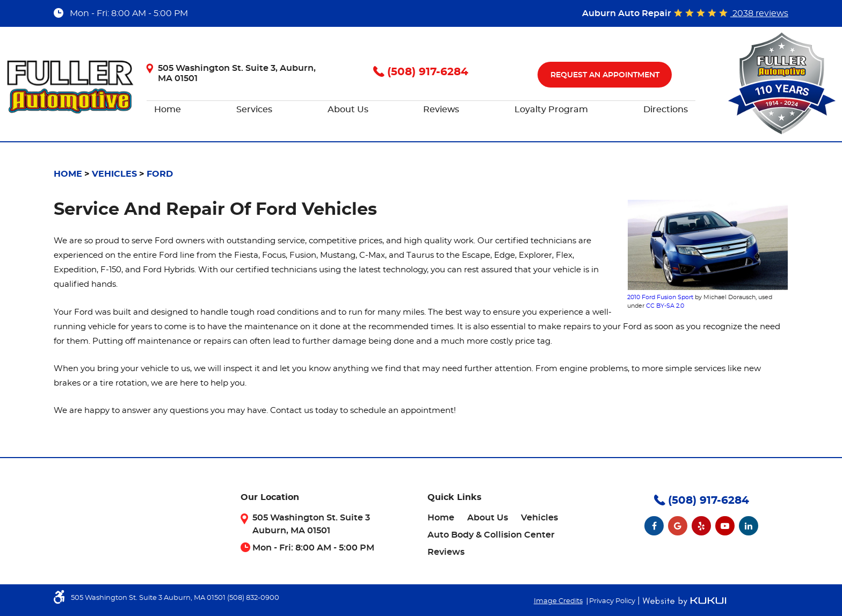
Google (678, 526)
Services (254, 110)
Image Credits (558, 601)
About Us (348, 110)
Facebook (654, 526)
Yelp (701, 526)
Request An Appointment (605, 75)
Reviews (441, 110)
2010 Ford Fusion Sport (660, 297)
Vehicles (114, 174)
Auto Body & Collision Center (491, 535)
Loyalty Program (551, 110)
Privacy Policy (612, 601)
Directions (666, 110)
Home (168, 110)
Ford (160, 174)
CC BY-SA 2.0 (665, 306)
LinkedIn (749, 526)
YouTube (725, 526)
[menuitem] (168, 110)
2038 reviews (759, 13)
